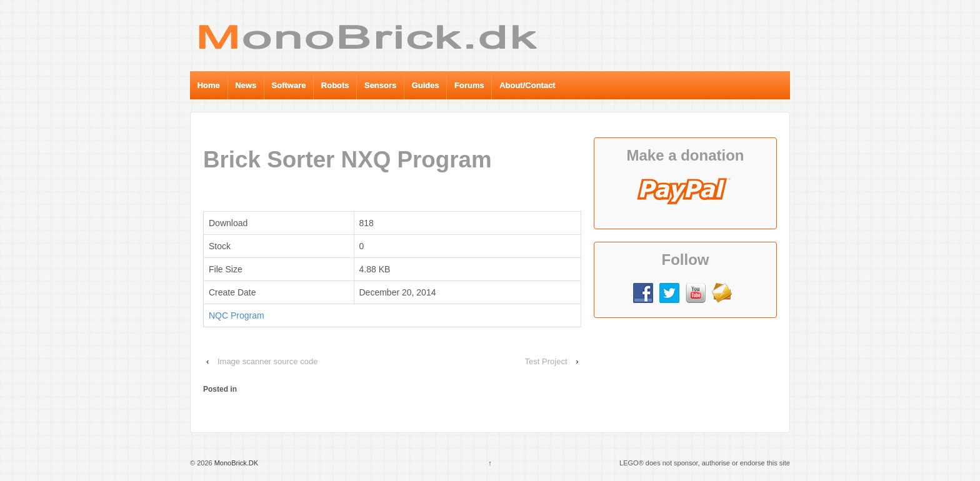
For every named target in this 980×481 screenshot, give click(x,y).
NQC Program (237, 315)
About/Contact (527, 85)
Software (289, 85)
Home (209, 85)
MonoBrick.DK (235, 463)
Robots (335, 85)
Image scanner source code (267, 361)
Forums (469, 85)
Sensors (380, 85)
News (246, 85)
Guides (426, 85)
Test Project (546, 361)
